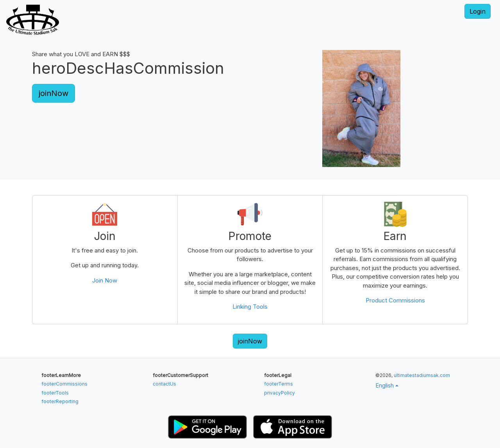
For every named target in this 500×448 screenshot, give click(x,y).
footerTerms (279, 384)
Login (478, 11)
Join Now (105, 280)
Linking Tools (250, 307)
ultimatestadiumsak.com (422, 375)
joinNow (54, 93)
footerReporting (60, 401)
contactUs (164, 384)
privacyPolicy (279, 393)
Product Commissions (395, 300)
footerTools (55, 393)
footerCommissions (64, 384)
